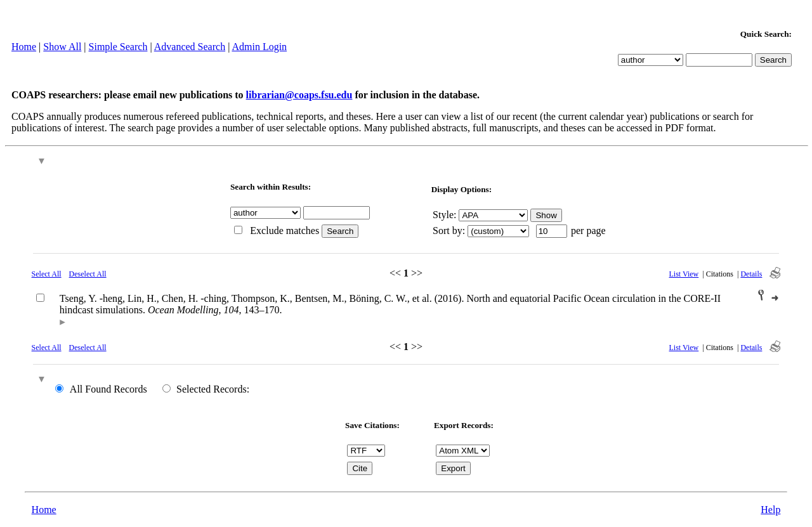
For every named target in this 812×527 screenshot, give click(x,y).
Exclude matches (285, 231)
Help (770, 510)
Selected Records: (213, 389)
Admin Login (259, 47)
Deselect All (88, 274)
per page (588, 231)
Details (751, 274)
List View (684, 274)
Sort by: (449, 231)
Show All (62, 47)
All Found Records (108, 389)
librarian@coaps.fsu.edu (299, 95)
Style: (444, 215)
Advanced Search (190, 47)
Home (24, 47)
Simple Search (118, 47)
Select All (47, 274)
